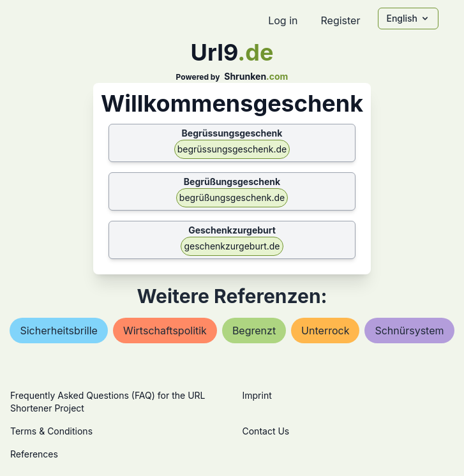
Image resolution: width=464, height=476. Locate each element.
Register (340, 20)
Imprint (257, 395)
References (34, 454)
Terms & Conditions (51, 431)
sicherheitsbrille (58, 331)
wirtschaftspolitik (165, 331)
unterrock (325, 331)
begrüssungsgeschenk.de (232, 149)
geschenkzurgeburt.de (232, 246)
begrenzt (254, 331)
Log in (283, 20)
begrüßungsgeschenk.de (232, 197)
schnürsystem (409, 331)
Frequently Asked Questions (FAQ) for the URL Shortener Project (108, 402)
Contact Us (266, 431)
